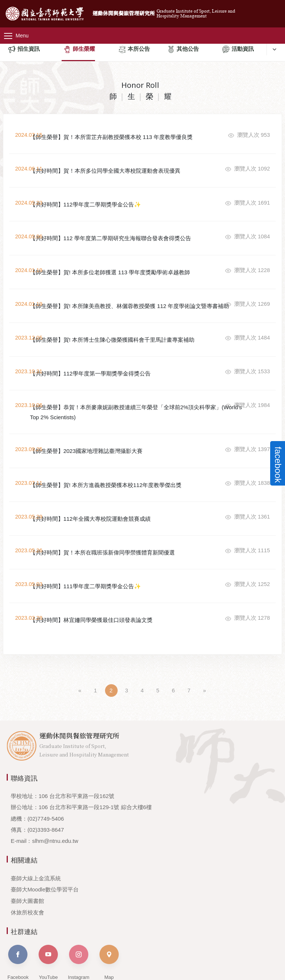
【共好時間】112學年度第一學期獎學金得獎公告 (111, 369)
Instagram (79, 933)
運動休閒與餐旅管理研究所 (145, 11)
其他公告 (183, 50)
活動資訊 (238, 50)
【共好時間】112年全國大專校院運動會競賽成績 (111, 501)
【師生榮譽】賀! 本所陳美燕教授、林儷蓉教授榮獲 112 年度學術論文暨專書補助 (131, 293)
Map (109, 933)
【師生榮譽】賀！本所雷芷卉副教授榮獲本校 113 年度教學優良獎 (132, 135)
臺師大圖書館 (27, 872)
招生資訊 (24, 50)
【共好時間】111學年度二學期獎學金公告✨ (106, 562)
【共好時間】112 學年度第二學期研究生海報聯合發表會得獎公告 (131, 227)
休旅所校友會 (27, 883)
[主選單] (22, 29)
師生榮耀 (79, 50)
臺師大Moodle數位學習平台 (45, 861)
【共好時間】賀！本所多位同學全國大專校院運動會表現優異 (126, 166)
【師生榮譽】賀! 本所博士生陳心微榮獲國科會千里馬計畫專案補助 (130, 334)
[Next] (205, 662)
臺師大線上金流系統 (36, 849)
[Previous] (80, 662)
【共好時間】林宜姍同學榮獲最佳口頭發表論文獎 (112, 593)
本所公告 (134, 50)
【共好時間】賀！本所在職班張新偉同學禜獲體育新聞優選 (123, 532)
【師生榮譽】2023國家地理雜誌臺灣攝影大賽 (107, 440)
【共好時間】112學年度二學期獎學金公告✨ (106, 197)
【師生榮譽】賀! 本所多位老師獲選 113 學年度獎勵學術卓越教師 (131, 257)
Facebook (18, 933)
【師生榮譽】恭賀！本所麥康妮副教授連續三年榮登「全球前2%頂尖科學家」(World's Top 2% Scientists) (130, 405)
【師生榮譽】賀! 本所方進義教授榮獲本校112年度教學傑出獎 (127, 471)
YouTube (48, 933)
